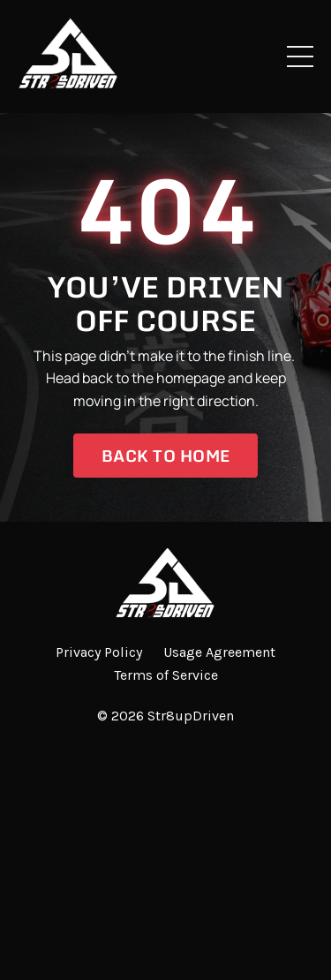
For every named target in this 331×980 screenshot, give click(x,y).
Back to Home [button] (165, 456)
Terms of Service (166, 675)
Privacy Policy (99, 652)
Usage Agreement (219, 652)
